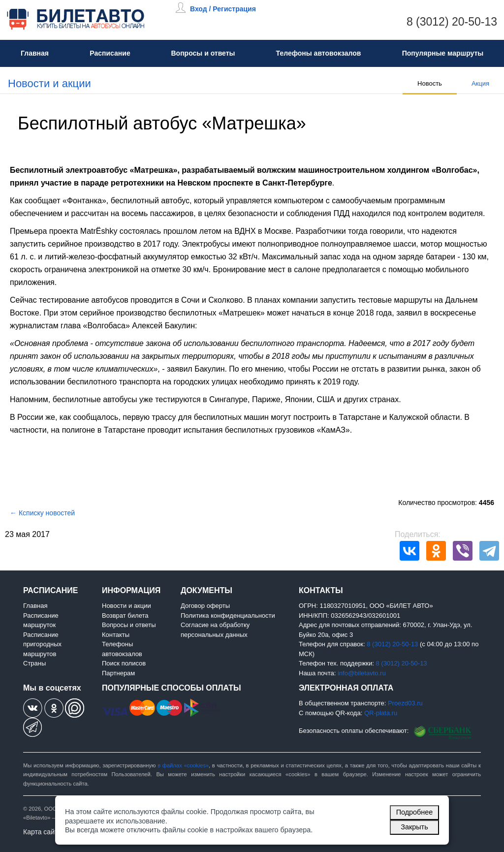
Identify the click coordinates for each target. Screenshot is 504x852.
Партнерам (118, 673)
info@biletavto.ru (362, 673)
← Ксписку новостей (42, 513)
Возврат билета (125, 615)
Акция (480, 83)
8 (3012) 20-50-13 (452, 22)
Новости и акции (49, 83)
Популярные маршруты (443, 53)
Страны (34, 663)
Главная (35, 53)
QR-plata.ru (381, 713)
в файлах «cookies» (183, 765)
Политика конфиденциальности (228, 615)
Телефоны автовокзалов (319, 53)
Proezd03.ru (405, 703)
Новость (430, 83)
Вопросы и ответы (203, 53)
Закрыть (414, 827)
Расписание (110, 53)
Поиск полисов (124, 663)
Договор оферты (205, 606)
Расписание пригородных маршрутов (42, 644)
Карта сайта (42, 832)
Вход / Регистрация (223, 9)
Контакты (116, 635)
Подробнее (415, 812)
